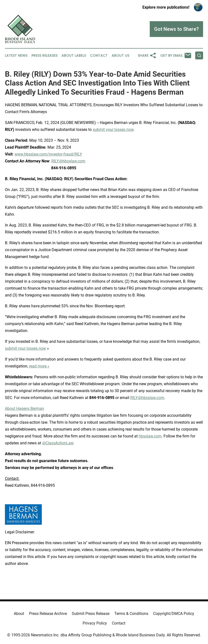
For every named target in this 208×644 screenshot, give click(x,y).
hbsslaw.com (150, 436)
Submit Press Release (91, 614)
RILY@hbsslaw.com (68, 161)
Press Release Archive (48, 614)
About (19, 614)
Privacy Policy (95, 623)
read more (38, 366)
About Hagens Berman (24, 409)
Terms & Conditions (131, 614)
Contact (99, 56)
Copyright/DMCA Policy (174, 614)
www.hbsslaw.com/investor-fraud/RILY (48, 154)
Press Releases (45, 56)
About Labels (74, 56)
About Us (120, 56)
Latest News (16, 56)
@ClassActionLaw (58, 443)
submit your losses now (113, 130)
